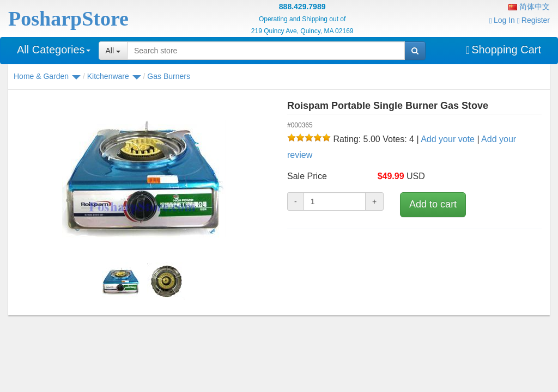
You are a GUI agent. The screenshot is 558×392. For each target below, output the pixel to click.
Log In (502, 20)
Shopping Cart (504, 50)
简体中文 (529, 7)
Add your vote (448, 139)
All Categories (54, 50)
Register (533, 20)
